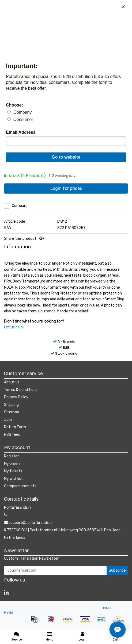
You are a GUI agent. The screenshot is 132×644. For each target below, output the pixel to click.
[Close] (123, 7)
